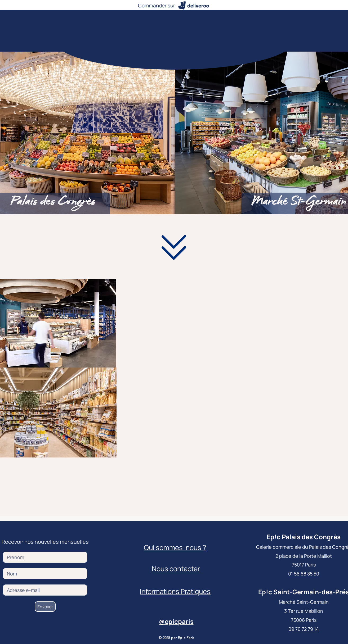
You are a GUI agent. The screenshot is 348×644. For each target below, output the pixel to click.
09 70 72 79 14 (304, 629)
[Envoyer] (45, 607)
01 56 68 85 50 (304, 574)
